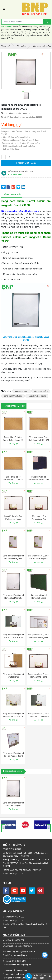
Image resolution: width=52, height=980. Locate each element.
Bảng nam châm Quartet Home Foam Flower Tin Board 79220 (13, 716)
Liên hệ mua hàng (26, 163)
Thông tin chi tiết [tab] (12, 194)
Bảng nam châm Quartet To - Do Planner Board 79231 (13, 756)
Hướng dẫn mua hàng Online (15, 978)
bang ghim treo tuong (37, 396)
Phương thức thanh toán (13, 974)
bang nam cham (22, 391)
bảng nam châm (41, 391)
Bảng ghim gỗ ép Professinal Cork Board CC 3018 (13, 480)
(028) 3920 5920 (15, 174)
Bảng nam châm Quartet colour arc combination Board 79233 (39, 716)
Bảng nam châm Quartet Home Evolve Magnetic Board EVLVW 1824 (39, 558)
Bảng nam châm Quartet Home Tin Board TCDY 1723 (13, 637)
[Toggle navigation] (4, 9)
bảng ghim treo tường (13, 396)
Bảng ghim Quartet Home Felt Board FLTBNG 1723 (39, 598)
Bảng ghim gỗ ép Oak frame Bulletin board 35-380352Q (13, 440)
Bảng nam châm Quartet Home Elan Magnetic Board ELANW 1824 (13, 558)
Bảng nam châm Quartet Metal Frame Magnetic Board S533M (39, 637)
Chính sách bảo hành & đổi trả (16, 970)
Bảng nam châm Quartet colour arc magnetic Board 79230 (13, 806)
